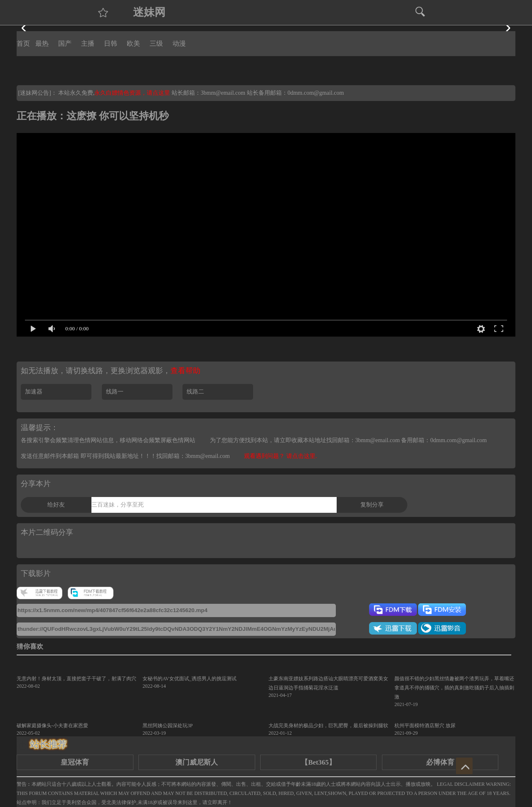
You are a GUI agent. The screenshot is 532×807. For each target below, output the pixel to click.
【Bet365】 (318, 762)
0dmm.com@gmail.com (316, 93)
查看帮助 (185, 371)
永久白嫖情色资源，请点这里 (133, 93)
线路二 (195, 392)
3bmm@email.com (223, 93)
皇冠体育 (75, 762)
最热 (42, 43)
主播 (88, 43)
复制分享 (372, 505)
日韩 (111, 43)
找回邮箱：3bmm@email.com (193, 456)
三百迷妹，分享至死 (118, 505)
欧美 (133, 43)
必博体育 (440, 762)
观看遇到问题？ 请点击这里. (280, 456)
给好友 (56, 505)
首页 (23, 43)
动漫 (179, 43)
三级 (156, 43)
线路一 (115, 392)
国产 (65, 43)
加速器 (34, 392)
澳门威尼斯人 (197, 762)
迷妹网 (149, 12)
